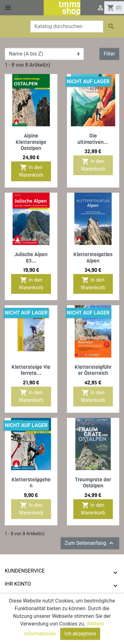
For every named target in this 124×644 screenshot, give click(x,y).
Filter (109, 54)
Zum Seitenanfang (90, 543)
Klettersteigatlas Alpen (93, 257)
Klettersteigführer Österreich (93, 370)
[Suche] (67, 26)
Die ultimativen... (93, 139)
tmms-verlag (22, 597)
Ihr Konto (18, 584)
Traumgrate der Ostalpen (93, 483)
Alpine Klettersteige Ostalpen (31, 142)
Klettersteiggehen (31, 483)
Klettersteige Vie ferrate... (31, 370)
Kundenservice (25, 571)
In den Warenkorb (31, 171)
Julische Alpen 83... (31, 257)
